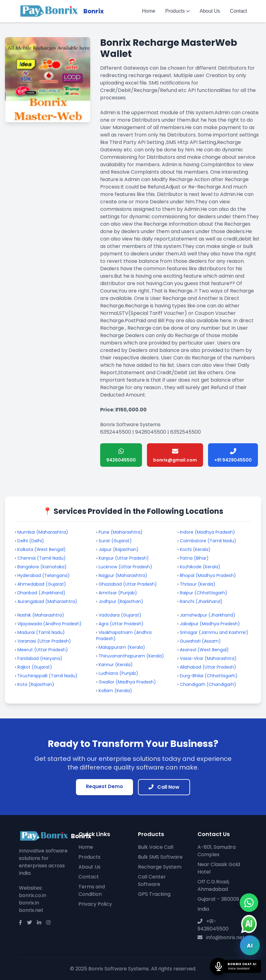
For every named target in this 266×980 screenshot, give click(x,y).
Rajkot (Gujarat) (35, 667)
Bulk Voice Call (156, 847)
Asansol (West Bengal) (204, 650)
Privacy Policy (95, 904)
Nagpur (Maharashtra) (123, 575)
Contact (239, 11)
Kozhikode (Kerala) (200, 567)
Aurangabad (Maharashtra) (47, 601)
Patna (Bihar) (194, 558)
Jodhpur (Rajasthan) (121, 601)
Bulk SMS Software (160, 857)
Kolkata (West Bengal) (42, 549)
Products (177, 11)
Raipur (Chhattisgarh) (204, 593)
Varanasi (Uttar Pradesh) (44, 641)
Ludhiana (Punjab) (118, 673)
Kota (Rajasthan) (36, 684)
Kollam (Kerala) (115, 691)
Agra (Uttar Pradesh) (121, 624)
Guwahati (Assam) (200, 641)
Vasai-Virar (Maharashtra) (208, 658)
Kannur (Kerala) (116, 665)
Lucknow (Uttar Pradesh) (125, 567)
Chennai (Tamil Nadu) (42, 558)
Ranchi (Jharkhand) (201, 601)
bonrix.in (29, 903)
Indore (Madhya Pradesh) (207, 532)
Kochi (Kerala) (195, 549)
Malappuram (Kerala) (122, 647)
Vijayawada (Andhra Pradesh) (49, 624)
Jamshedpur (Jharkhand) (208, 615)
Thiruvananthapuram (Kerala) (131, 656)
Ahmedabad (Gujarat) (42, 584)
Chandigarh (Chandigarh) (208, 684)
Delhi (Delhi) (31, 541)
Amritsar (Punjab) (118, 593)
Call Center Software (152, 880)
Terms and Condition (92, 890)
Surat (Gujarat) (115, 541)
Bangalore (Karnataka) (42, 567)
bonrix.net (31, 910)
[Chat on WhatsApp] (249, 903)
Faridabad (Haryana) (40, 658)
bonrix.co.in (33, 895)
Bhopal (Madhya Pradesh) (208, 575)
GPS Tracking (154, 894)
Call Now (164, 787)
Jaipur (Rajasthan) (119, 549)
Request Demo (104, 786)
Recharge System (160, 867)
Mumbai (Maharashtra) (43, 532)
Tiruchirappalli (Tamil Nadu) (47, 676)
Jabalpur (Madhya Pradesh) (210, 624)
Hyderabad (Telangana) (44, 575)
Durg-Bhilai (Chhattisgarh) (209, 676)
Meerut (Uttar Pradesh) (43, 650)
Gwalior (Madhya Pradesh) (127, 682)
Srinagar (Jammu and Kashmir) (214, 632)
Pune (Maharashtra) (121, 532)
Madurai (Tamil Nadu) (41, 632)
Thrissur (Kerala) (198, 584)
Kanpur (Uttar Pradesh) (124, 558)
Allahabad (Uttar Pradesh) (208, 667)
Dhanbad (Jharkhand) (41, 593)
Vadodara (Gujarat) (120, 615)
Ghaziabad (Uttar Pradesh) (128, 584)
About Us (210, 11)
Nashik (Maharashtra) (41, 615)
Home (149, 11)
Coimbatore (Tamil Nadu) (208, 541)
